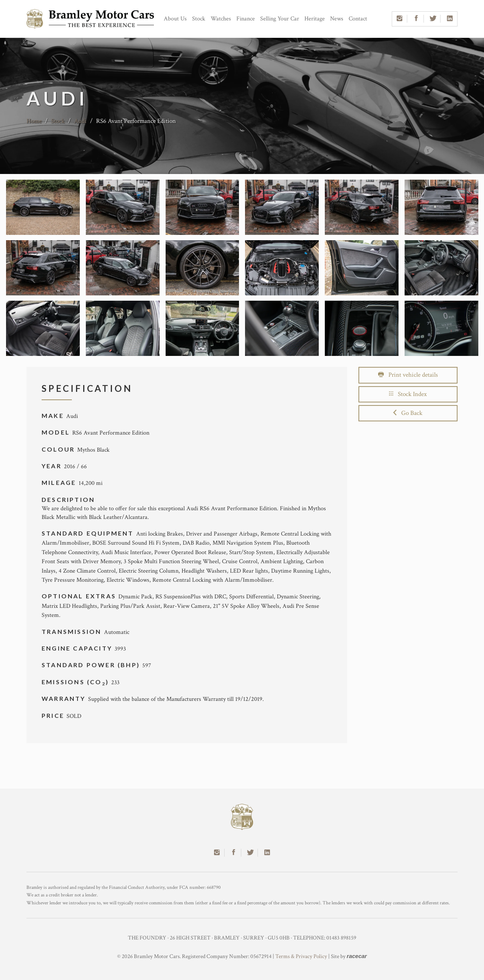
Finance (246, 19)
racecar (357, 956)
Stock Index (408, 394)
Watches (221, 19)
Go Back (408, 413)
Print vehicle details (408, 375)
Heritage (315, 19)
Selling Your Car (280, 19)
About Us (175, 19)
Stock (199, 19)
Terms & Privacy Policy (301, 956)
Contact (358, 19)
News (337, 19)
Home (34, 121)
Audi (80, 121)
